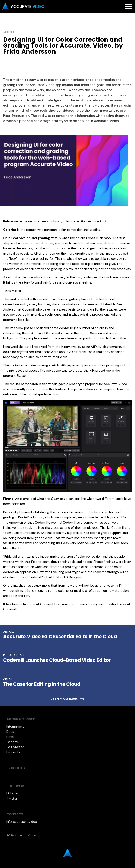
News (10, 737)
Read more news (64, 699)
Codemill (13, 742)
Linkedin (12, 793)
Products (13, 752)
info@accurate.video (22, 822)
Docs (10, 732)
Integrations (15, 727)
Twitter (12, 799)
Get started (15, 747)
